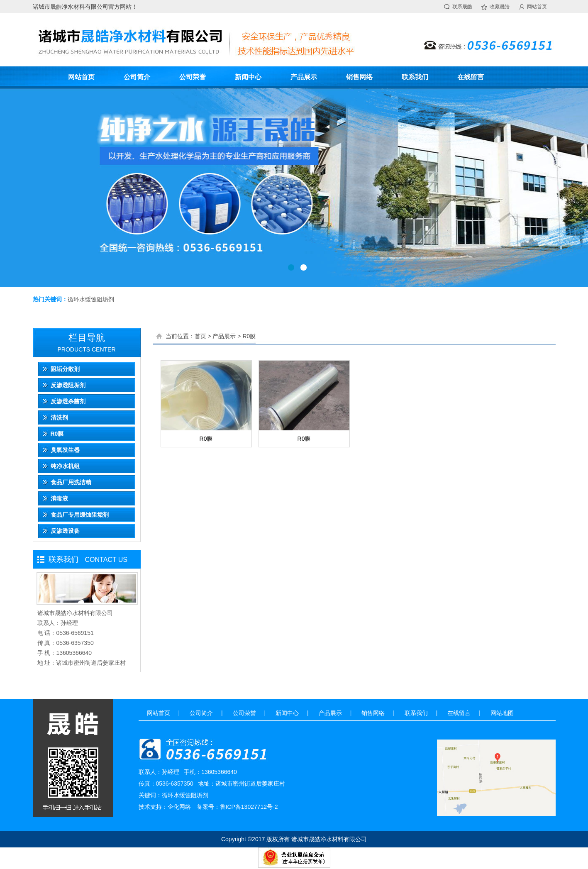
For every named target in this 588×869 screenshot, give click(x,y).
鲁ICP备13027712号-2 (249, 807)
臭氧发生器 (65, 450)
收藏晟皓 (500, 7)
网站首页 (537, 7)
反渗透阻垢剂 (68, 385)
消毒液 (59, 498)
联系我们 (415, 77)
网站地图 (502, 713)
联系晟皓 (462, 7)
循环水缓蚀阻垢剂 (91, 299)
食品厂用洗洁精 (71, 482)
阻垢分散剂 (65, 369)
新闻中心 (248, 77)
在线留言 (471, 77)
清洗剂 (59, 417)
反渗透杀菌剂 (68, 401)
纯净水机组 (65, 466)
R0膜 (57, 434)
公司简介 (137, 77)
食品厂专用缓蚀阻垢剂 (80, 515)
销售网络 (359, 77)
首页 (200, 336)
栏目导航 (87, 338)
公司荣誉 (193, 77)
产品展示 (304, 77)
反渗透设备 (65, 531)
